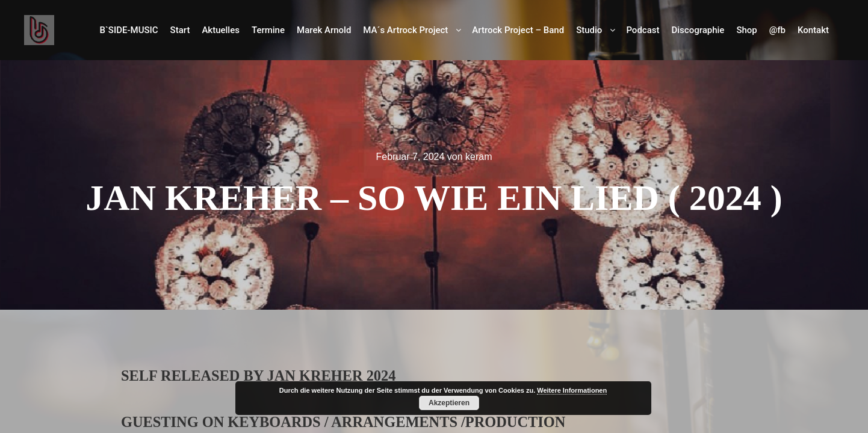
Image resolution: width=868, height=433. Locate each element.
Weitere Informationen (572, 390)
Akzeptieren (449, 403)
